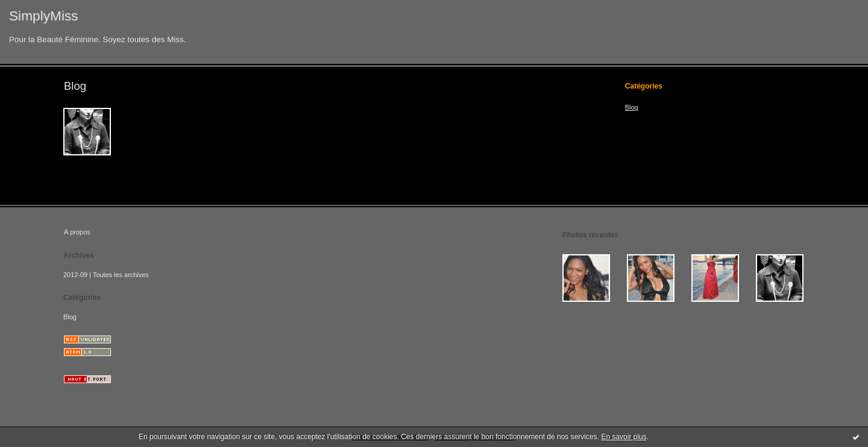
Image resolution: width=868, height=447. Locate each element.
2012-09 (75, 275)
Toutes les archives (121, 275)
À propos (77, 232)
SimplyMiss (44, 16)
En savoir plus (624, 437)
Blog (632, 107)
